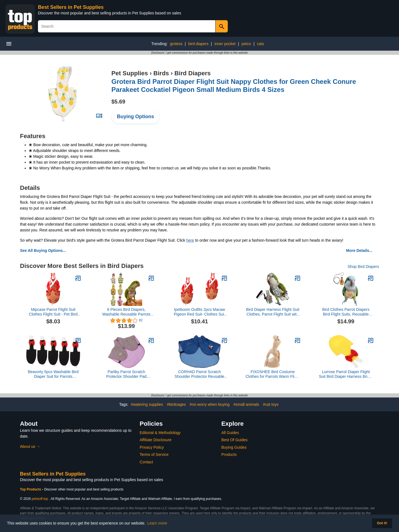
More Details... (359, 250)
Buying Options (135, 117)
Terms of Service (154, 454)
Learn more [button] (157, 523)
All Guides (230, 433)
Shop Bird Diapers (363, 267)
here (190, 240)
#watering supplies (147, 404)
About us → (30, 446)
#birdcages (176, 404)
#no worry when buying (210, 404)
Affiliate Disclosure (156, 440)
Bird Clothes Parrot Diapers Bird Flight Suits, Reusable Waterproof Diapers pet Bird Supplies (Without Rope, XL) (346, 312)
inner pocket (225, 44)
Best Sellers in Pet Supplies (71, 7)
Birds (161, 73)
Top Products (31, 489)
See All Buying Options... (43, 250)
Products (229, 454)
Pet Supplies (130, 73)
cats (260, 44)
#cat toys (271, 404)
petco (246, 44)
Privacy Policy (152, 447)
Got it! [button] (382, 523)
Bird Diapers (192, 73)
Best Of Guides (235, 440)
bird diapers (198, 44)
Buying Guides (234, 447)
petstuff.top (40, 499)
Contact (146, 462)
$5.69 (118, 102)
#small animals (246, 404)
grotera (176, 44)
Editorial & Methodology (160, 433)
